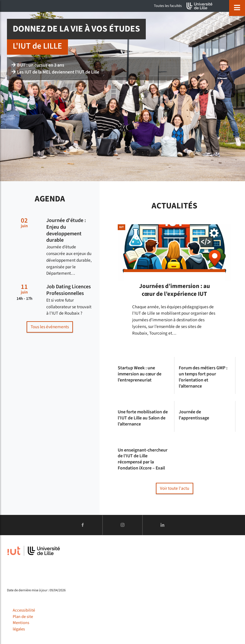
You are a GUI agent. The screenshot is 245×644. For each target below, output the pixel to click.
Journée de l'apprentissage (194, 415)
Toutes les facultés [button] (168, 6)
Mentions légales (21, 626)
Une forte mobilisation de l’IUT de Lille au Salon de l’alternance (143, 418)
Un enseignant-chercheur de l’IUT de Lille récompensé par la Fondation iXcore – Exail (143, 459)
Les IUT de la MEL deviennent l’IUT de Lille (55, 72)
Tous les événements (50, 327)
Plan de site (23, 617)
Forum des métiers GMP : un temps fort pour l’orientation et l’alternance (203, 377)
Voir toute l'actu (175, 488)
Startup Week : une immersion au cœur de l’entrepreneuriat (140, 374)
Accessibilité (24, 610)
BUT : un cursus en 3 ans (38, 65)
